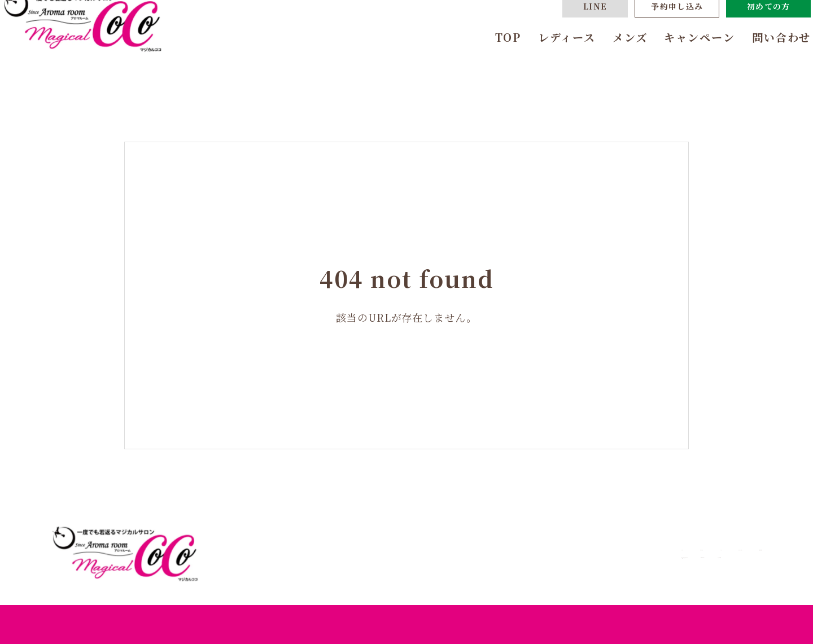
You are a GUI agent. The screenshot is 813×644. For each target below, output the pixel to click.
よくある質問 (690, 566)
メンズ (609, 62)
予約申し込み (657, 31)
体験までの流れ (612, 566)
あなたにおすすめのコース (504, 566)
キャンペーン (679, 62)
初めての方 (748, 31)
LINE (575, 31)
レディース (547, 62)
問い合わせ (761, 62)
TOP (488, 62)
